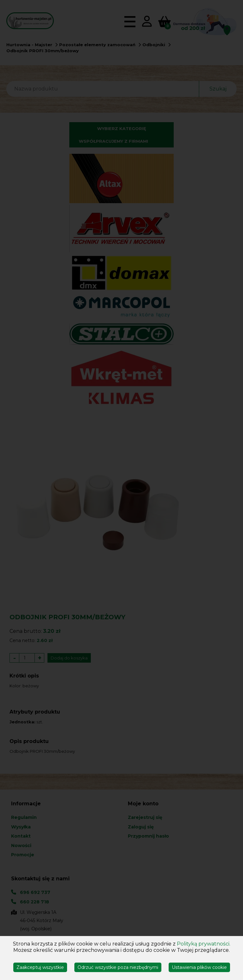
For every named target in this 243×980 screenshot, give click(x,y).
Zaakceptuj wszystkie (40, 967)
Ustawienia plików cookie (199, 967)
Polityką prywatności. (204, 944)
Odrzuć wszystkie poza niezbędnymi (118, 967)
